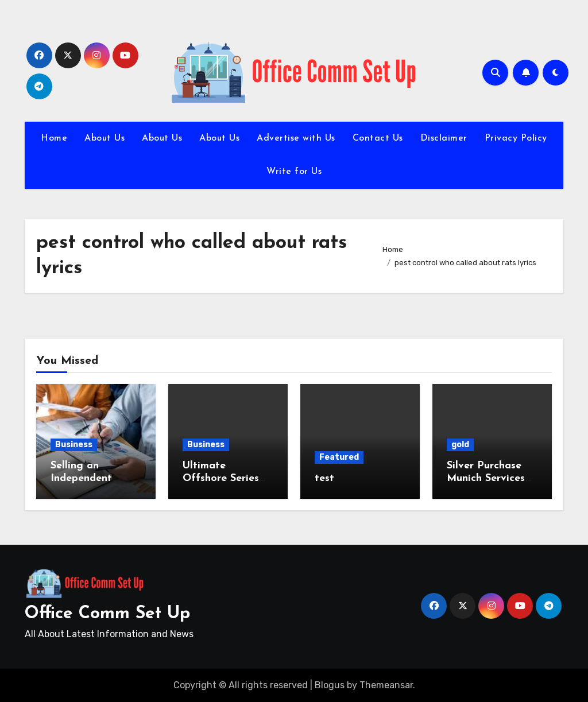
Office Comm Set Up (107, 614)
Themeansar (386, 685)
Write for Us (294, 172)
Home (54, 138)
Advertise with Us (296, 138)
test (324, 478)
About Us (105, 138)
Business (74, 445)
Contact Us (378, 138)
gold (460, 445)
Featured (339, 457)
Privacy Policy (516, 138)
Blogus (330, 685)
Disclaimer (444, 138)
